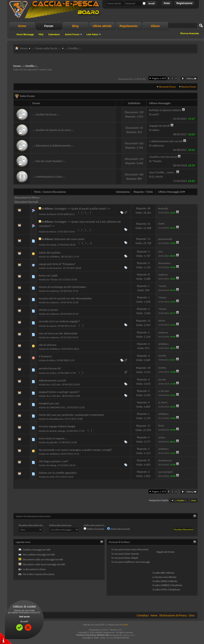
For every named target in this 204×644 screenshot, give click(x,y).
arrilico (53, 373)
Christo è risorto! (49, 310)
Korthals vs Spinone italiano (165, 110)
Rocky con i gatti (48, 276)
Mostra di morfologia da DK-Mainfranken (62, 287)
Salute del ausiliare (50, 253)
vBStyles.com (129, 635)
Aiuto (167, 3)
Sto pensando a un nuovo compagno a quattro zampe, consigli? (75, 450)
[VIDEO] (165, 585)
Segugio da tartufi (159, 126)
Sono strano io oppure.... (53, 438)
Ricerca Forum (189, 87)
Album (155, 26)
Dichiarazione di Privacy (173, 615)
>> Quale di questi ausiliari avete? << (89, 209)
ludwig (53, 245)
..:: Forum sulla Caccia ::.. (46, 48)
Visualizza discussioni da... (31, 525)
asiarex (53, 326)
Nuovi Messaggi (25, 34)
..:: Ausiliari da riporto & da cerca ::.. (53, 130)
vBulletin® (105, 630)
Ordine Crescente (94, 529)
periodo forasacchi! (50, 368)
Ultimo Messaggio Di (172, 192)
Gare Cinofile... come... (162, 172)
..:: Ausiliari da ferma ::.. (46, 114)
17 (149, 426)
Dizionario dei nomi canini (69, 239)
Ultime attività (102, 26)
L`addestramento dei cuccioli (166, 141)
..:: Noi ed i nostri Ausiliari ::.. (49, 161)
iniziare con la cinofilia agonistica (58, 473)
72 (149, 239)
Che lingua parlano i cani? (54, 461)
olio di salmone (48, 345)
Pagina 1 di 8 (159, 78)
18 (149, 368)
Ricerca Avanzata (190, 33)
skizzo (52, 360)
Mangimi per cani (49, 403)
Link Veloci (92, 34)
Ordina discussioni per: (61, 525)
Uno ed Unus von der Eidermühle (58, 333)
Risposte (139, 192)
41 (149, 224)
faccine (159, 577)
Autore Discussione (55, 192)
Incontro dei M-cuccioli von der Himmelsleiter (65, 298)
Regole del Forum (166, 552)
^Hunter (54, 280)
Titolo (37, 192)
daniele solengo (57, 431)
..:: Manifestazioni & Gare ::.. (49, 177)
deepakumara (56, 419)
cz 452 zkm (55, 385)
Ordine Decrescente (119, 529)
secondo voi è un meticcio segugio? (59, 321)
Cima (194, 500)
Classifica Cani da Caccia (163, 157)
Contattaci (143, 615)
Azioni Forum (72, 34)
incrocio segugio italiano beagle (57, 426)
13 (149, 321)
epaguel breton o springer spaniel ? (59, 392)
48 (149, 208)
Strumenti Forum (167, 87)
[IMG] (164, 581)
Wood (53, 214)
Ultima (192, 78)
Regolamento (129, 26)
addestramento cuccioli (52, 381)
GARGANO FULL (57, 407)
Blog (75, 26)
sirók (52, 477)
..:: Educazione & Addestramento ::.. (53, 146)
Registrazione (184, 3)
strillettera (55, 257)
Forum (49, 26)
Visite (150, 192)
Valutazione (123, 192)
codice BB (159, 573)
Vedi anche (24, 617)
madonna (54, 291)
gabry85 (54, 442)
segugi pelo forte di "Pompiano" (57, 264)
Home (22, 26)
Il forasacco (45, 356)
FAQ (41, 34)
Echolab (110, 638)
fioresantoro (56, 268)
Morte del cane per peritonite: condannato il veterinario (71, 415)
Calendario (54, 34)
